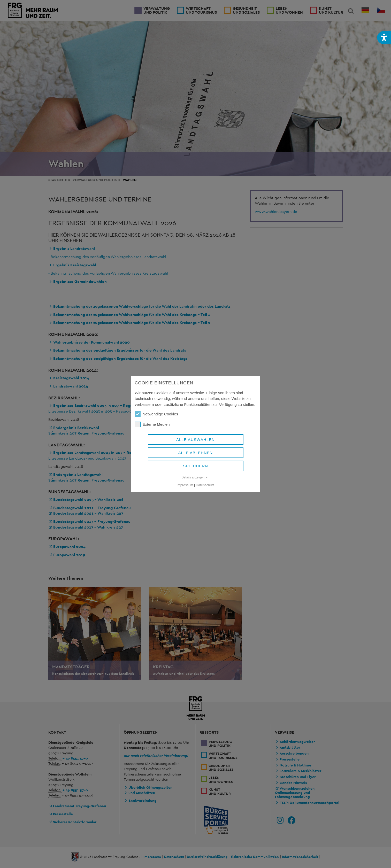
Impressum (185, 485)
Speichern (196, 466)
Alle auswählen (196, 440)
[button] (384, 38)
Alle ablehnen (196, 453)
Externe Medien (152, 424)
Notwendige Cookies (157, 414)
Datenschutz (205, 485)
